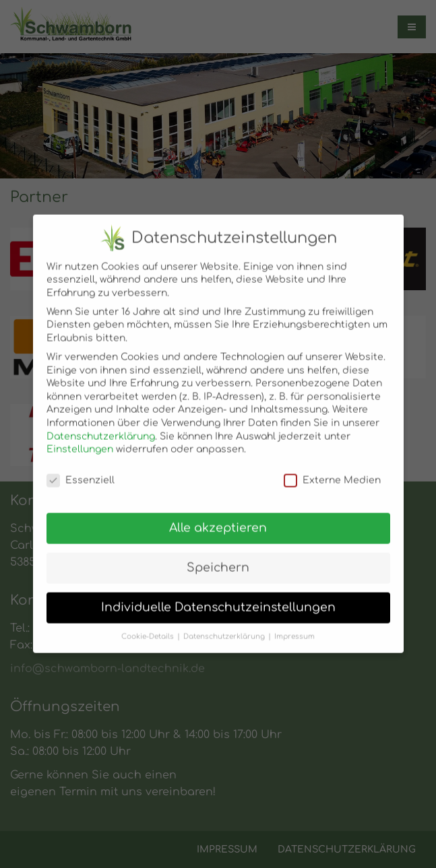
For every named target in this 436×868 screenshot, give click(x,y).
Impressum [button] (294, 629)
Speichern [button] (218, 561)
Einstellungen (80, 442)
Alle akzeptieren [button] (218, 521)
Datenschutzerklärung (101, 429)
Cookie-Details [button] (148, 629)
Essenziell (81, 473)
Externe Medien (332, 473)
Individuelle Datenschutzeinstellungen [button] (218, 600)
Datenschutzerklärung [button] (224, 629)
